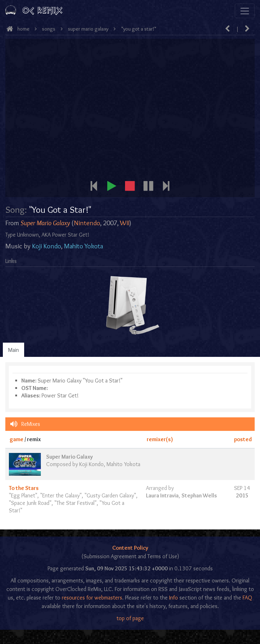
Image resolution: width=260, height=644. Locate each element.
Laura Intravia (162, 495)
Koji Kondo (47, 246)
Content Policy (130, 548)
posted (243, 439)
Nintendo (87, 223)
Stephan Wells (199, 495)
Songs (49, 29)
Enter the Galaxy (61, 495)
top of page (130, 618)
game (17, 439)
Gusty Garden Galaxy (110, 495)
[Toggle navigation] (245, 11)
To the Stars (24, 488)
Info (174, 598)
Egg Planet (23, 495)
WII (125, 223)
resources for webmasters (92, 598)
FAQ (247, 598)
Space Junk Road (30, 503)
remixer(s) (160, 439)
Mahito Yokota (83, 246)
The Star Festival (75, 503)
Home (23, 29)
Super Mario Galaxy (88, 29)
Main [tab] (13, 350)
